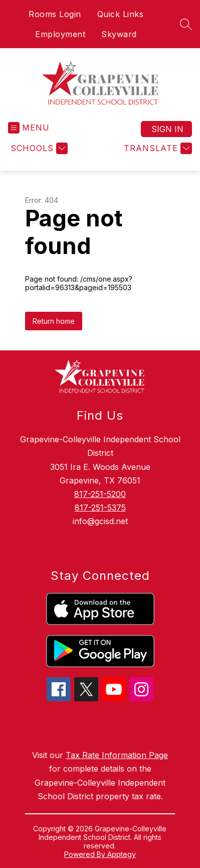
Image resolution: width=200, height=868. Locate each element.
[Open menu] (29, 128)
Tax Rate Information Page (117, 755)
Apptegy (122, 854)
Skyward (119, 34)
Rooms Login (55, 14)
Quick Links (121, 14)
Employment (60, 34)
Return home (54, 321)
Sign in (167, 129)
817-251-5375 (100, 508)
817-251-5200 (100, 494)
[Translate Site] (157, 148)
